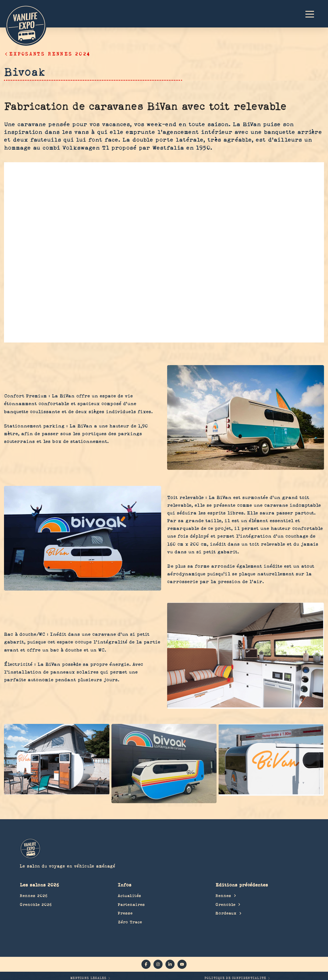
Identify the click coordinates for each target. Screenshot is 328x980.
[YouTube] (182, 964)
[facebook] (146, 964)
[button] (312, 14)
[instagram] (158, 964)
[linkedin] (170, 964)
